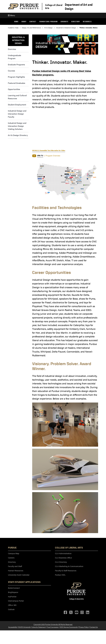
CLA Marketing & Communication (69, 566)
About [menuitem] (24, 21)
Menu (11, 15)
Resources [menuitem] (87, 21)
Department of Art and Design (79, 7)
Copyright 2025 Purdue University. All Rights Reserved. (53, 624)
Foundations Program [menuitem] (48, 21)
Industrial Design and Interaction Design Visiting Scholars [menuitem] (17, 126)
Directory (12, 562)
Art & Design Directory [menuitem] (18, 135)
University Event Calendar (19, 575)
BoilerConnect (14, 588)
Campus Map (14, 553)
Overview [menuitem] (12, 49)
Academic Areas (13, 28)
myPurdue (12, 596)
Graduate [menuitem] (65, 21)
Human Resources (16, 570)
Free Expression (53, 627)
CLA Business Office (63, 558)
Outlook (11, 609)
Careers (11, 558)
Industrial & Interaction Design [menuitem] (18, 40)
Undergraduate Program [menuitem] (14, 57)
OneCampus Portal (16, 601)
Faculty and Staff (15, 566)
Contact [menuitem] (33, 21)
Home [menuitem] (16, 21)
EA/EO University (24, 627)
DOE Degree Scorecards (69, 627)
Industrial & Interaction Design (66, 28)
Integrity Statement (39, 627)
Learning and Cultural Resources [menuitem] (17, 97)
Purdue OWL (60, 575)
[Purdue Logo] (24, 6)
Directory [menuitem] (76, 21)
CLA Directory (61, 562)
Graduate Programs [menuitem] (16, 64)
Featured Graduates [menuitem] (16, 83)
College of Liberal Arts (54, 6)
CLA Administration (63, 553)
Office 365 (12, 605)
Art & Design (48, 28)
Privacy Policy (84, 627)
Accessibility (13, 627)
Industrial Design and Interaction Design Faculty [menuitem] (17, 114)
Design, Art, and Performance (31, 28)
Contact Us (94, 627)
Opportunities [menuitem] (14, 89)
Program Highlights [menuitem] (16, 77)
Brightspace (13, 592)
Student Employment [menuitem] (17, 105)
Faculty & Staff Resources (66, 570)
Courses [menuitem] (11, 71)
